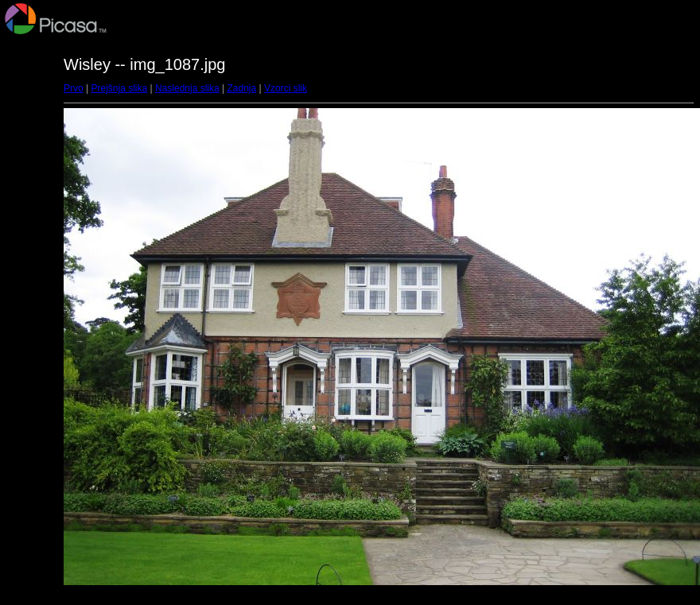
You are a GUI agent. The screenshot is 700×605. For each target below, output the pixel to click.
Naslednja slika (187, 88)
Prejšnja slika (119, 88)
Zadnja (242, 88)
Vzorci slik (286, 88)
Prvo (74, 88)
